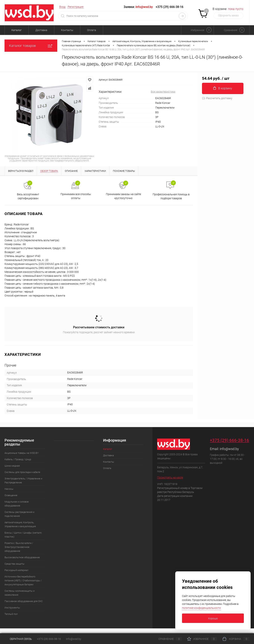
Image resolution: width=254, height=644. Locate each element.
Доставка (41, 30)
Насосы (9, 489)
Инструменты (12, 608)
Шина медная (12, 466)
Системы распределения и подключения (19, 514)
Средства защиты (15, 564)
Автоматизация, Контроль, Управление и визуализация (20, 524)
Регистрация (76, 7)
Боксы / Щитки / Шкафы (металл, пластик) (23, 535)
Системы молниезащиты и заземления (20, 593)
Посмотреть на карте (170, 477)
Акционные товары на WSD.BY (22, 453)
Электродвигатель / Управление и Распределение (23, 481)
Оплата (92, 30)
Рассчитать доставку (217, 98)
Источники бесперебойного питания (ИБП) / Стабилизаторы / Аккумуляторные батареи (23, 581)
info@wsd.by (229, 449)
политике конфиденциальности (201, 608)
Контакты (67, 30)
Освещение (11, 495)
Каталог (17, 30)
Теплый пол (11, 614)
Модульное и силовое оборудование (17, 504)
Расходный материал (16, 570)
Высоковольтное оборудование (22, 557)
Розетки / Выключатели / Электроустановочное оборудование (19, 547)
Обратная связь (18, 639)
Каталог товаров (31, 46)
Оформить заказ (228, 15)
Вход (62, 7)
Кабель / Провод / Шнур (18, 459)
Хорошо (213, 618)
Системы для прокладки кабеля (22, 472)
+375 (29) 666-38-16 (169, 7)
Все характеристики (163, 92)
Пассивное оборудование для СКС (24, 601)
